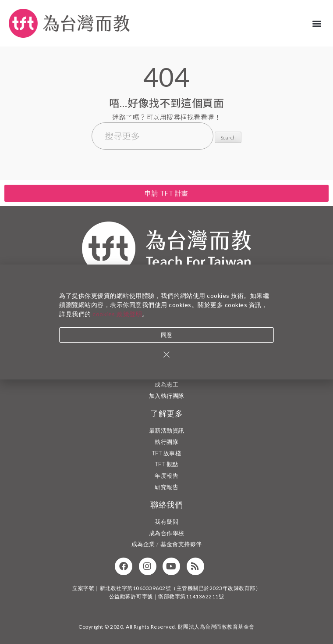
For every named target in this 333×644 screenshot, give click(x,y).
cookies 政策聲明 (117, 315)
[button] (317, 23)
